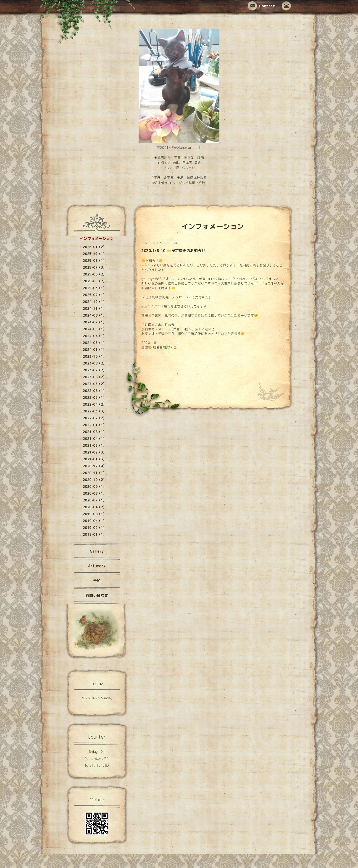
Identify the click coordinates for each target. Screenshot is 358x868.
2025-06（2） (95, 274)
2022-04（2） (95, 404)
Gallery (97, 551)
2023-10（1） (95, 356)
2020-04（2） (95, 507)
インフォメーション (97, 239)
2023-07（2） (95, 370)
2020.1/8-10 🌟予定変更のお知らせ (173, 251)
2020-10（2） (95, 480)
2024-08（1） (95, 315)
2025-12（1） (95, 254)
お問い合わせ (97, 595)
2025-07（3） (95, 267)
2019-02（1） (95, 528)
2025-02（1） (95, 295)
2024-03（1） (95, 343)
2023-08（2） (95, 363)
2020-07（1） (95, 500)
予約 (97, 581)
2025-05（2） (95, 281)
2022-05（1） (95, 397)
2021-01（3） (95, 459)
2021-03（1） (95, 445)
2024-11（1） (95, 308)
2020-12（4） (95, 466)
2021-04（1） (95, 439)
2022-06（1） (95, 391)
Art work (97, 566)
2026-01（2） (95, 247)
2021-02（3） (95, 452)
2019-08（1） (95, 514)
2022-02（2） (95, 418)
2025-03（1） (95, 288)
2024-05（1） (95, 329)
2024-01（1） (95, 350)
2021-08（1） (95, 432)
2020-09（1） (95, 486)
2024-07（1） (95, 322)
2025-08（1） (95, 261)
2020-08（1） (95, 493)
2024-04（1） (95, 336)
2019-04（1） (95, 521)
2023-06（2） (95, 377)
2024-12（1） (95, 302)
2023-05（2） (95, 384)
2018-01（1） (95, 534)
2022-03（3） (95, 411)
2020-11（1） (95, 473)
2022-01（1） (95, 425)
